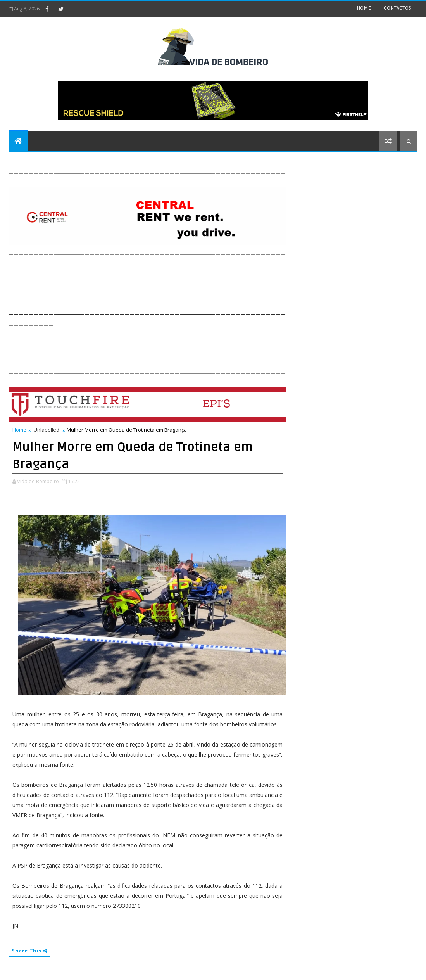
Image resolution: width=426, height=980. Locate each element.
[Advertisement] (150, 286)
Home (19, 430)
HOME (364, 8)
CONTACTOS (398, 8)
